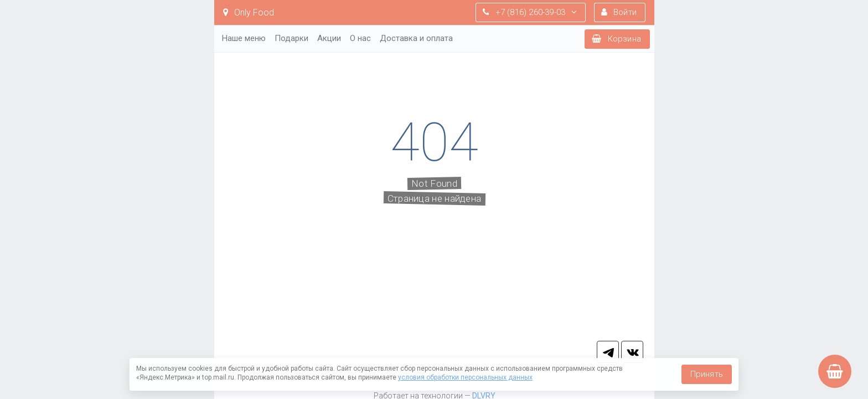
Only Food (249, 12)
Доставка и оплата (416, 38)
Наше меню (244, 38)
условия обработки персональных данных (465, 377)
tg (608, 352)
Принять (707, 374)
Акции (329, 38)
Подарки (291, 38)
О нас (360, 38)
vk (632, 352)
